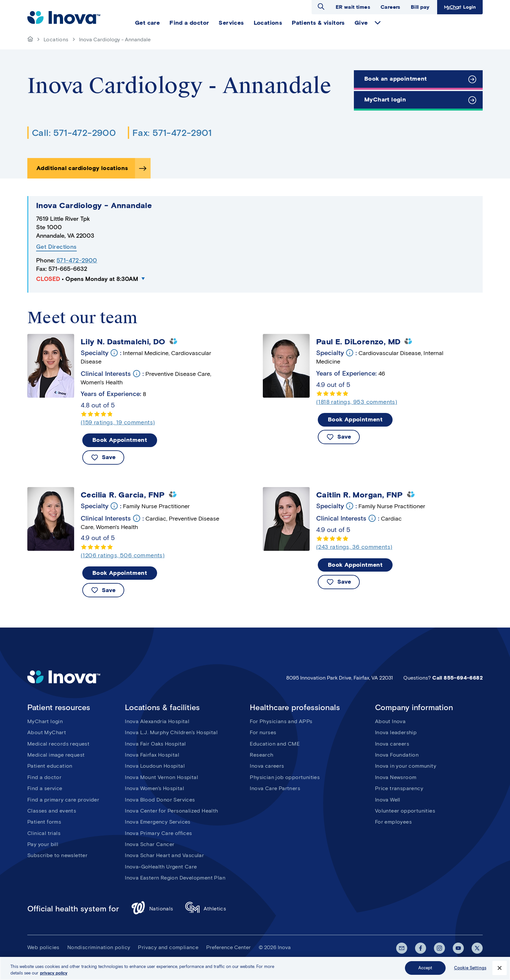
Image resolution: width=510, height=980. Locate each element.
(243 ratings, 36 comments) (354, 547)
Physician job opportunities (285, 777)
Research (262, 755)
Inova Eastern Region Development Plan (175, 878)
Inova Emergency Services (158, 822)
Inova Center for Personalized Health (171, 811)
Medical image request (56, 755)
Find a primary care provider (63, 800)
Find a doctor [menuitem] (189, 23)
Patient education (50, 766)
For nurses (263, 732)
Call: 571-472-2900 (74, 133)
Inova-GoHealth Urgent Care (161, 867)
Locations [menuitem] (268, 23)
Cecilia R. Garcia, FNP (123, 495)
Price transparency (399, 788)
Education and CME (275, 744)
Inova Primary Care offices (158, 833)
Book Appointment (120, 440)
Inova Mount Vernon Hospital (161, 777)
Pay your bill (43, 844)
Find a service (45, 788)
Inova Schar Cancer (150, 844)
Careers (390, 7)
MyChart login (385, 99)
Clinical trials (44, 833)
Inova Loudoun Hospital (155, 766)
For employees (393, 822)
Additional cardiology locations (82, 168)
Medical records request (58, 744)
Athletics (206, 909)
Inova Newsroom (396, 777)
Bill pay (420, 7)
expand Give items (378, 23)
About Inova (390, 721)
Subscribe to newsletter (57, 855)
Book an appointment (396, 79)
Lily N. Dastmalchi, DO (123, 342)
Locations (56, 40)
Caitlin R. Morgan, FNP (360, 495)
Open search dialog (321, 7)
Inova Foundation (397, 755)
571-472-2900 (77, 260)
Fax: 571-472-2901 (172, 133)
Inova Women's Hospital (154, 788)
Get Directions (56, 247)
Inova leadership (396, 732)
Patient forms (44, 822)
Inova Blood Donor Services (160, 800)
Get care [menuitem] (147, 23)
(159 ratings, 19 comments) (118, 422)
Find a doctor (44, 777)
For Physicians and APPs (281, 721)
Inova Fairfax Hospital (152, 755)
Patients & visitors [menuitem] (318, 23)
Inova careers (267, 766)
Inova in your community (406, 766)
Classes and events (52, 811)
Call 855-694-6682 (457, 678)
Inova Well (388, 800)
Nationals (152, 909)
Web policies (43, 947)
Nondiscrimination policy (99, 947)
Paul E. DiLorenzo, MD (358, 342)
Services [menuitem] (231, 23)
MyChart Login (459, 7)
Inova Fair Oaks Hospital (155, 744)
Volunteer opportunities (405, 811)
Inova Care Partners (275, 788)
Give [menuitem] (361, 23)
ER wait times (353, 7)
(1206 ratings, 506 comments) (123, 555)
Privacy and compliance (168, 947)
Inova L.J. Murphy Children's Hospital (171, 732)
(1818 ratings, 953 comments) (357, 402)
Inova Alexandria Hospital (157, 721)
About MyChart (47, 732)
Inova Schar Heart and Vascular (164, 855)
